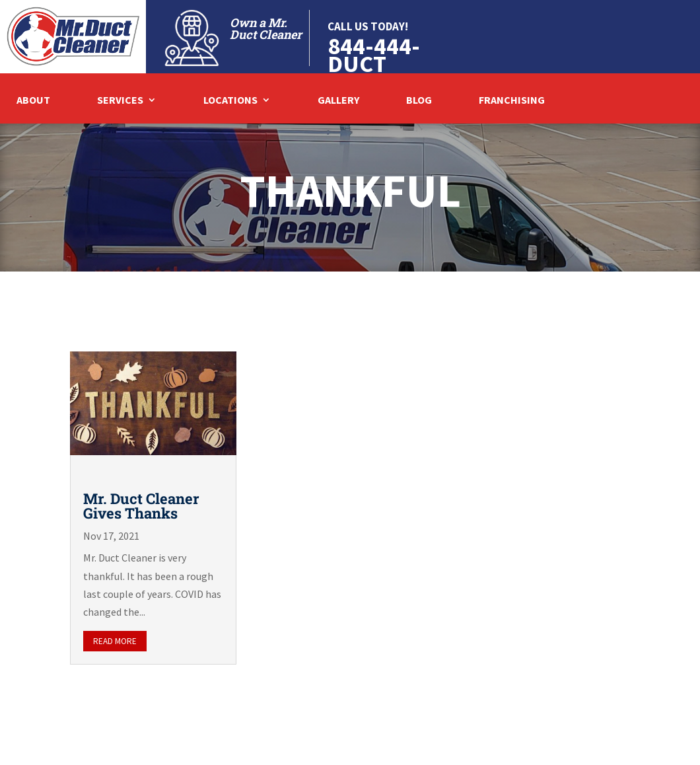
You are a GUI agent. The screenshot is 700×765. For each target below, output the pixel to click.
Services (120, 101)
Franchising (512, 101)
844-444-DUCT (374, 55)
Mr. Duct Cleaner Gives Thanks (141, 506)
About (33, 101)
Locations (230, 101)
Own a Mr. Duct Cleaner (266, 28)
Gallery (338, 101)
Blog (419, 101)
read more (115, 641)
